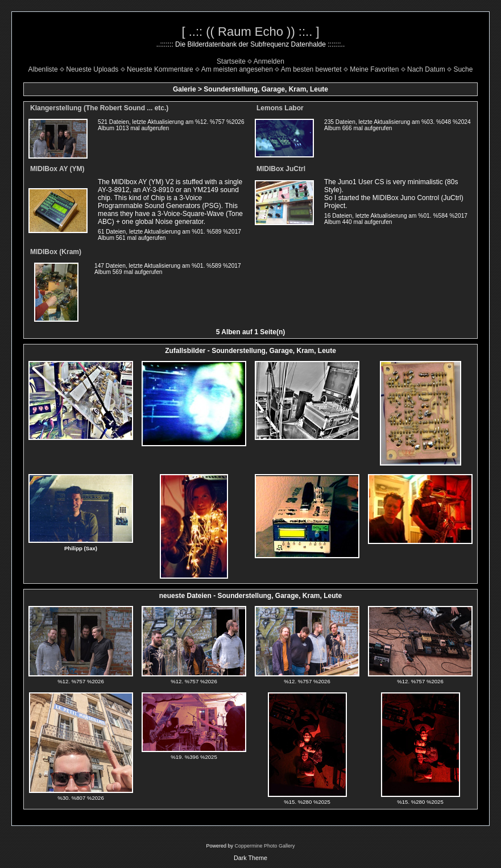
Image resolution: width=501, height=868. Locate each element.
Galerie (185, 89)
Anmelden (269, 61)
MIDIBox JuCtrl (281, 169)
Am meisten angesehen (237, 69)
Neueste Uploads (92, 69)
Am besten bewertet (311, 69)
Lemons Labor (280, 108)
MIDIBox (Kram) (56, 252)
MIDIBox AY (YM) (57, 169)
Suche (463, 69)
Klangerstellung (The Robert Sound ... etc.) (99, 108)
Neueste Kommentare (160, 69)
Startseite (231, 61)
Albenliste (43, 69)
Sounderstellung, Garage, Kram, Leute (266, 89)
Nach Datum (426, 69)
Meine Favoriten (374, 69)
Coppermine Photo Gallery (264, 846)
